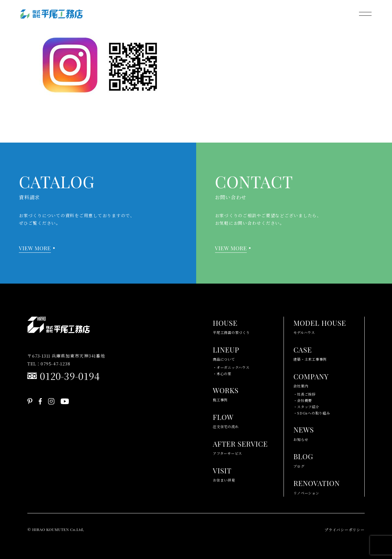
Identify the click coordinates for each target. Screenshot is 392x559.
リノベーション (316, 486)
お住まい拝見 (224, 474)
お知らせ (304, 433)
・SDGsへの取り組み (312, 413)
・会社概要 (303, 400)
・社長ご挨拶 (304, 394)
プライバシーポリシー (345, 530)
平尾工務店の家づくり (231, 326)
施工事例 (226, 393)
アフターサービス (240, 447)
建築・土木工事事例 (310, 353)
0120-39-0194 (70, 376)
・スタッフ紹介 (306, 407)
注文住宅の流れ (226, 420)
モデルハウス (320, 326)
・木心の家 (222, 374)
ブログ (303, 459)
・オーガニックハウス (231, 367)
